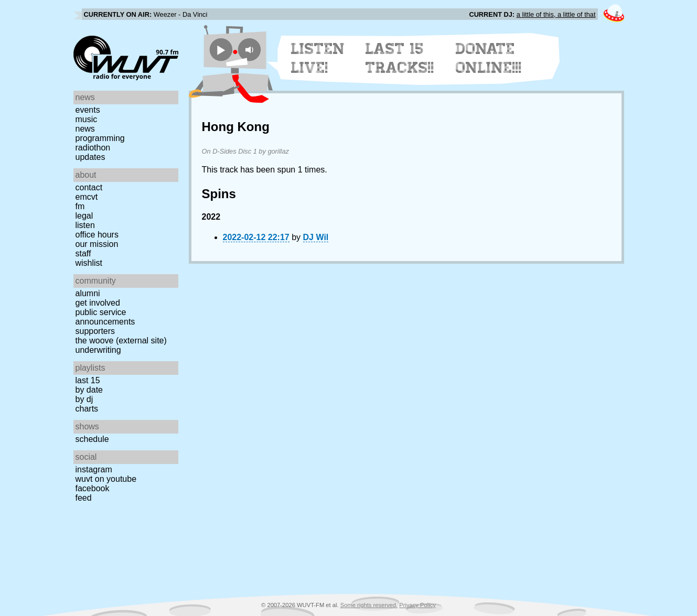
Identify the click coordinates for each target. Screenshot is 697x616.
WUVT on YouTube (106, 479)
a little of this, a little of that (556, 14)
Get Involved (98, 303)
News (85, 129)
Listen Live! (318, 58)
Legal (84, 216)
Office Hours (97, 235)
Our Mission (97, 244)
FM (80, 206)
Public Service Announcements (105, 317)
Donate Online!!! (489, 58)
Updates (90, 157)
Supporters (95, 331)
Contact (89, 187)
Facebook (93, 488)
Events (88, 110)
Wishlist (89, 263)
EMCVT (87, 197)
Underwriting (98, 350)
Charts (87, 409)
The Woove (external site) (121, 341)
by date (89, 390)
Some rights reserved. (369, 605)
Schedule (92, 439)
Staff (83, 253)
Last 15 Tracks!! (400, 58)
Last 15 (88, 380)
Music (87, 119)
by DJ (84, 399)
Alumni (88, 293)
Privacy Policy (417, 605)
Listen (85, 225)
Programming (100, 138)
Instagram (94, 469)
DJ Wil (316, 237)
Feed (84, 498)
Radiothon (93, 148)
